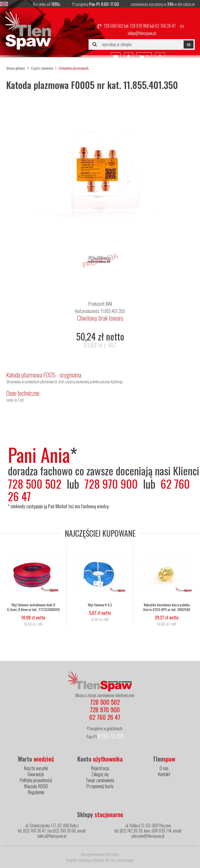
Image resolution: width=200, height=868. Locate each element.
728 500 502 (113, 26)
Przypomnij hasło (100, 786)
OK (189, 44)
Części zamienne (42, 68)
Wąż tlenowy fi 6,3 (100, 605)
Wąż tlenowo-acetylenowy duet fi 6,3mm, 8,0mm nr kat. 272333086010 (33, 607)
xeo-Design (126, 860)
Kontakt (164, 774)
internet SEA (102, 860)
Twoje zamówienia (100, 780)
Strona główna (15, 68)
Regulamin (36, 792)
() (144, 57)
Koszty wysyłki (36, 768)
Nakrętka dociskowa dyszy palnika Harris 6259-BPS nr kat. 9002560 (167, 607)
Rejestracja (100, 768)
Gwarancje (36, 774)
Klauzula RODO (36, 786)
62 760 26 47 (165, 26)
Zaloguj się (100, 774)
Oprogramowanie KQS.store (100, 854)
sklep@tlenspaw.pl (142, 33)
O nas (164, 768)
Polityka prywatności (36, 780)
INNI (109, 304)
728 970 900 (139, 26)
